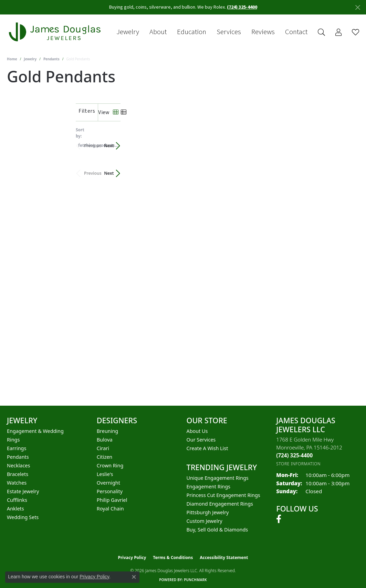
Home (12, 59)
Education (192, 32)
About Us (197, 431)
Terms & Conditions (173, 557)
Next (347, 142)
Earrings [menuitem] (17, 448)
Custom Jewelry (205, 521)
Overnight (108, 483)
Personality (110, 491)
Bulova (105, 440)
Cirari (103, 448)
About (158, 32)
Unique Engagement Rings (218, 478)
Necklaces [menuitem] (18, 465)
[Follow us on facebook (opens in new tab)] (279, 519)
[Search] (321, 32)
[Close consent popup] (134, 577)
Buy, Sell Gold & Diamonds (217, 530)
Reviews (263, 32)
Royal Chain (110, 509)
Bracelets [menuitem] (18, 474)
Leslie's (105, 474)
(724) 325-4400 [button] (242, 7)
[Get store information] (298, 464)
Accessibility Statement (224, 557)
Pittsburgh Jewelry (208, 512)
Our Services (201, 440)
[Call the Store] (294, 455)
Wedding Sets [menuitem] (23, 517)
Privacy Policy (132, 557)
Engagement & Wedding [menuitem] (35, 431)
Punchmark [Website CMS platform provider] (195, 580)
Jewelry (128, 32)
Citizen (105, 457)
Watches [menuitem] (17, 483)
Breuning (107, 431)
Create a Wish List (207, 448)
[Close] (358, 7)
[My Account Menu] (338, 32)
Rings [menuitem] (13, 440)
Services (229, 32)
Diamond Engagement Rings (220, 504)
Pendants (51, 59)
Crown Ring (110, 465)
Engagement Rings (209, 486)
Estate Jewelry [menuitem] (23, 491)
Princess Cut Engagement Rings (223, 495)
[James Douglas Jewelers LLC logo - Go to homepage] (56, 32)
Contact (296, 32)
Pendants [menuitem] (18, 457)
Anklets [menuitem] (15, 509)
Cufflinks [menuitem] (17, 500)
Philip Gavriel (112, 500)
